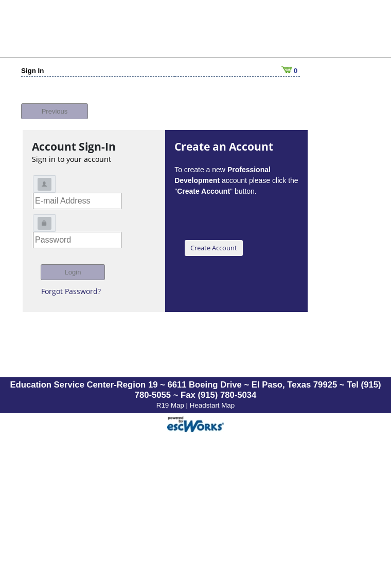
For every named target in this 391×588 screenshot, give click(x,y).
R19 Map (171, 400)
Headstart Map (212, 400)
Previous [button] (55, 106)
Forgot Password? (71, 286)
